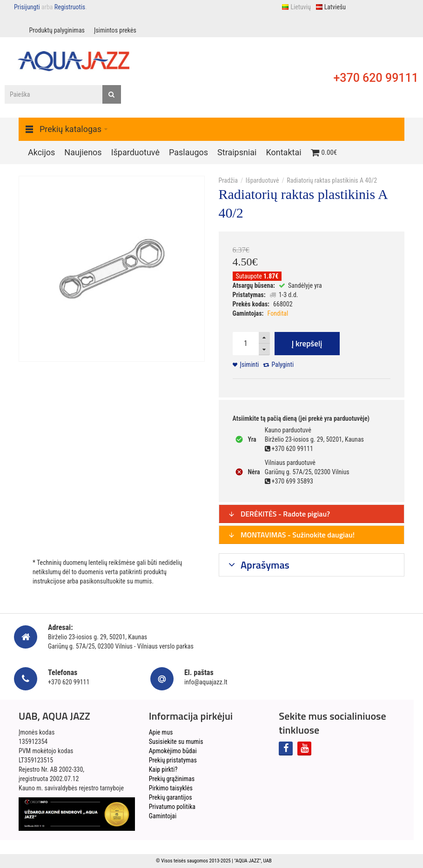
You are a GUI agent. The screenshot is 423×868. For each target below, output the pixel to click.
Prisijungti (27, 7)
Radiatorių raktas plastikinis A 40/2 (332, 180)
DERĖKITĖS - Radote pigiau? (279, 514)
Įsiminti (250, 364)
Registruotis (70, 7)
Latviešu (331, 7)
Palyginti (283, 364)
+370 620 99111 (376, 78)
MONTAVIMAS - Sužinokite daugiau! (292, 535)
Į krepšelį (307, 344)
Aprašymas (264, 565)
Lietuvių (296, 7)
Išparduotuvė (262, 180)
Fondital (278, 313)
